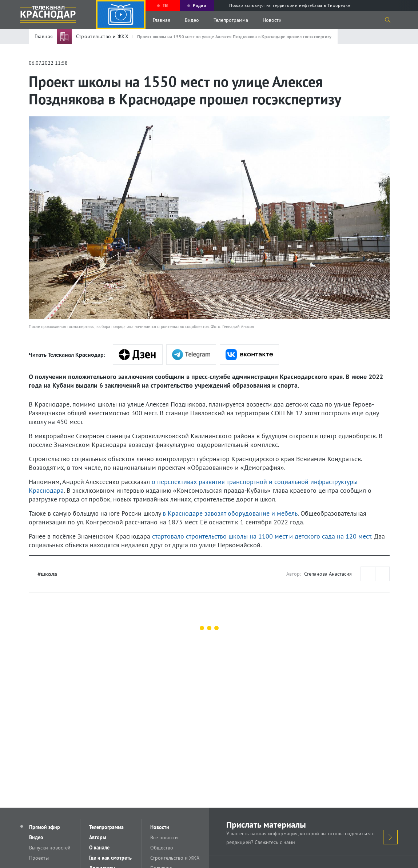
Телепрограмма (231, 20)
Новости (272, 20)
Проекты (39, 858)
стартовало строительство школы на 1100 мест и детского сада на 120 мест (262, 536)
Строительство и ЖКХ (175, 858)
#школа (47, 574)
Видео (192, 20)
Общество (162, 848)
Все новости (164, 837)
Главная (162, 20)
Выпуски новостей (50, 848)
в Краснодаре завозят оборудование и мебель (230, 513)
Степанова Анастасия (328, 574)
